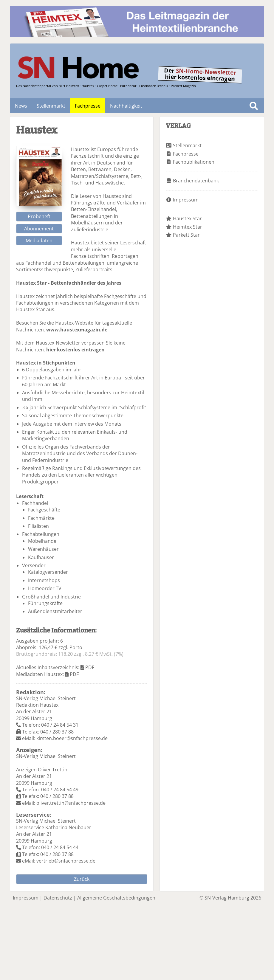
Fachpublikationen (194, 162)
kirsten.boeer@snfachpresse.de (72, 738)
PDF (90, 667)
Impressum (186, 200)
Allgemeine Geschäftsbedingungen (116, 898)
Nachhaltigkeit (126, 106)
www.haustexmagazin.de (77, 330)
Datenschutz (58, 898)
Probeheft (39, 216)
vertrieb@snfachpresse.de (66, 861)
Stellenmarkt (51, 106)
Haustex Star (187, 218)
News (21, 106)
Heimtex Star (188, 227)
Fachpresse (88, 106)
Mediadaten (39, 241)
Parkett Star (186, 235)
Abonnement (39, 229)
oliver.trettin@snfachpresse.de (71, 803)
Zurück (82, 879)
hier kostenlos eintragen (75, 350)
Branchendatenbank (196, 181)
